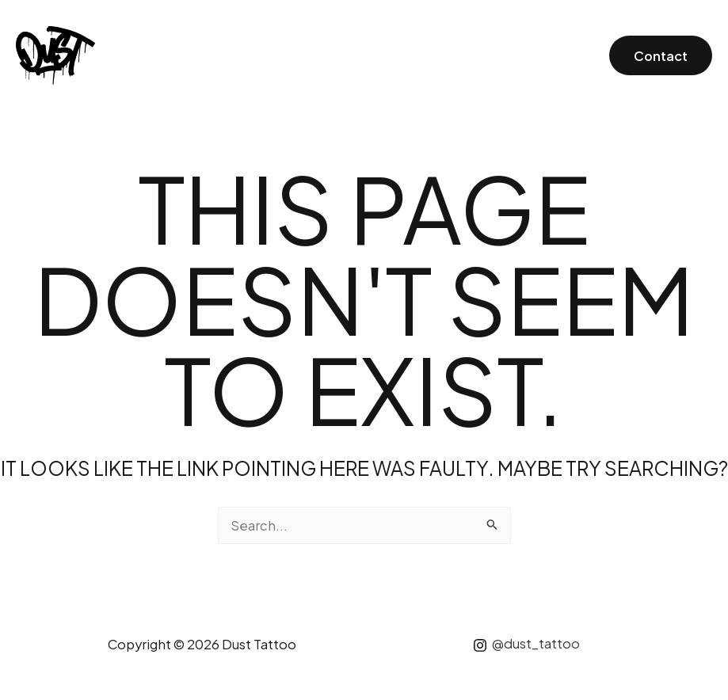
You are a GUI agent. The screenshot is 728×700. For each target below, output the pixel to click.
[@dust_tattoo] (526, 645)
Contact (661, 56)
